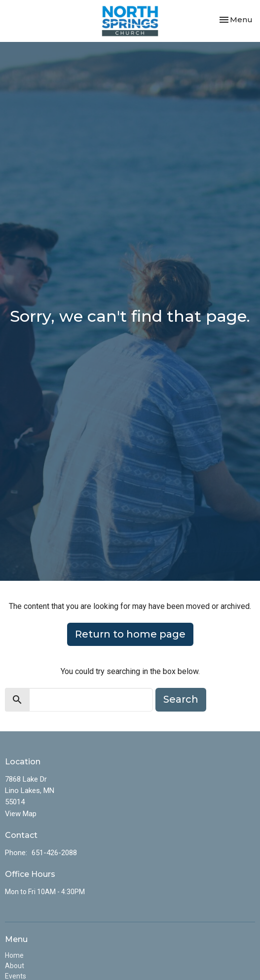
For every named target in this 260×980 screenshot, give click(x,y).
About (15, 966)
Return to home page (130, 634)
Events (16, 976)
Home (14, 955)
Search (181, 699)
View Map (21, 814)
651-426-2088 (54, 853)
